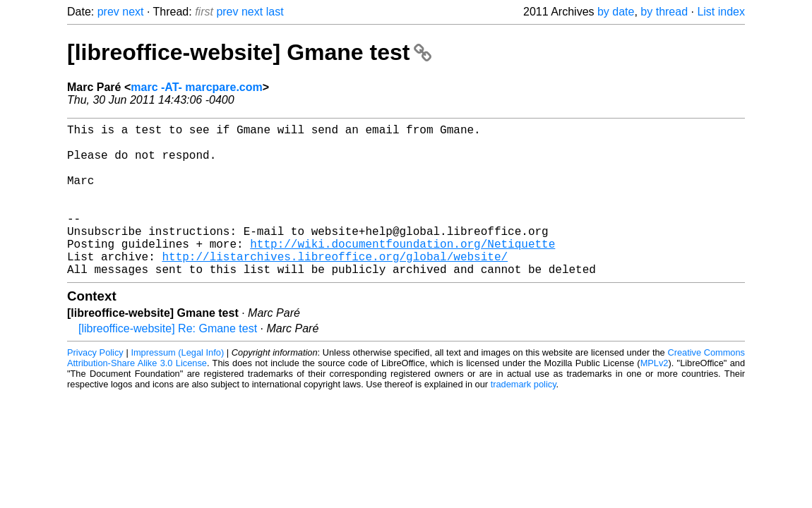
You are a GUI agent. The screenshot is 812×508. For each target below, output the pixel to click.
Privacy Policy (95, 386)
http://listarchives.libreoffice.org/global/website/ (335, 287)
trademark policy (524, 418)
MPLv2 (655, 397)
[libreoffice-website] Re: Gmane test (168, 362)
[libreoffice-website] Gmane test (249, 52)
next (133, 12)
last (275, 12)
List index (721, 12)
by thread (664, 12)
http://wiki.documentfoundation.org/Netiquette (402, 272)
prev (108, 12)
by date (616, 12)
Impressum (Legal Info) (177, 386)
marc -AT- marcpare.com (196, 87)
